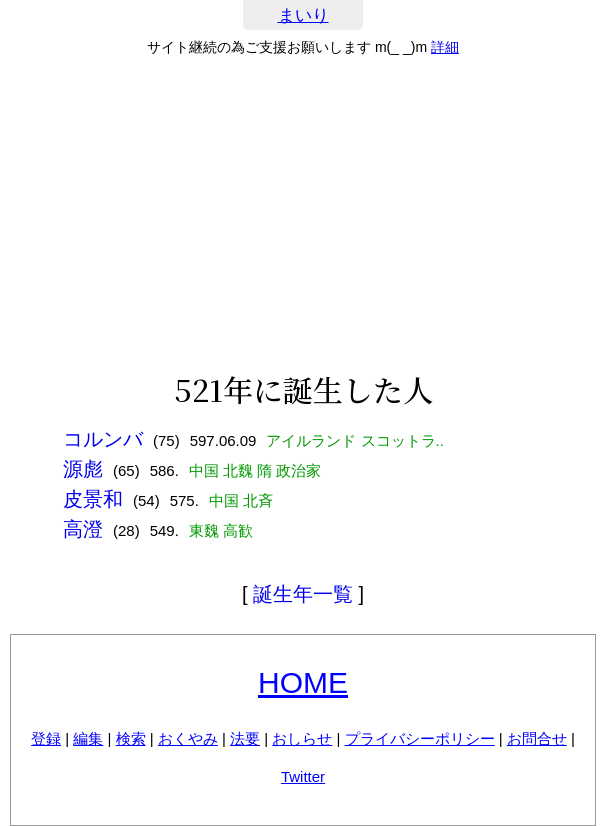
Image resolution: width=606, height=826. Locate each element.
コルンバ (103, 439)
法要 (245, 738)
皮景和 (93, 499)
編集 (88, 738)
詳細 (445, 47)
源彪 (83, 469)
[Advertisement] (303, 214)
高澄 (83, 529)
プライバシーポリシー (420, 738)
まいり (303, 15)
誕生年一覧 (303, 594)
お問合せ (537, 738)
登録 (46, 738)
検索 (131, 738)
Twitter (303, 776)
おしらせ (302, 738)
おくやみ (188, 738)
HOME (303, 682)
